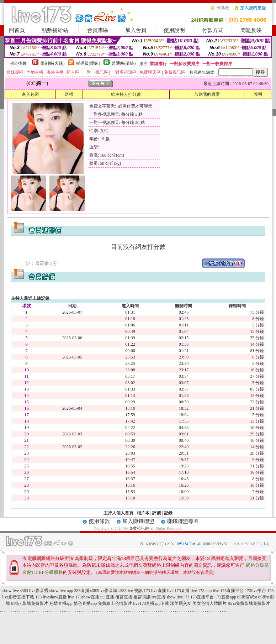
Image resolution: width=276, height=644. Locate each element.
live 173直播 (178, 591)
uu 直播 (107, 597)
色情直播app (61, 603)
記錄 (168, 513)
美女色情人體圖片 (209, 603)
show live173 (178, 597)
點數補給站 (55, 30)
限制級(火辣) (53, 63)
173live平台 (255, 591)
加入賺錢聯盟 (138, 521)
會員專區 (98, 30)
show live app (61, 591)
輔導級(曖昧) (88, 63)
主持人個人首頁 (118, 513)
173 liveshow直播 (51, 597)
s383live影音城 (104, 591)
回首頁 (17, 30)
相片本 (143, 513)
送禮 (69, 94)
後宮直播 (124, 597)
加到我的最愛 (207, 94)
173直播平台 (202, 597)
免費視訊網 (139, 528)
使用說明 (174, 30)
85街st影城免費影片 (30, 603)
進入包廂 (30, 94)
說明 (258, 94)
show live (11, 591)
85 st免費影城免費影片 (249, 603)
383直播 (82, 591)
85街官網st (247, 597)
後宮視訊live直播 (149, 597)
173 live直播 (155, 591)
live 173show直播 (84, 597)
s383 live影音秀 (34, 591)
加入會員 (136, 30)
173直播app (225, 597)
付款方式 (213, 30)
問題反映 (251, 30)
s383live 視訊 (131, 591)
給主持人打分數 (126, 94)
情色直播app (85, 603)
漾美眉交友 (181, 603)
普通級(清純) (124, 63)
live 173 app (201, 591)
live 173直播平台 (228, 591)
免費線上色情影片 (115, 603)
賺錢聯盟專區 (183, 521)
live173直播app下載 (151, 603)
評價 (156, 513)
